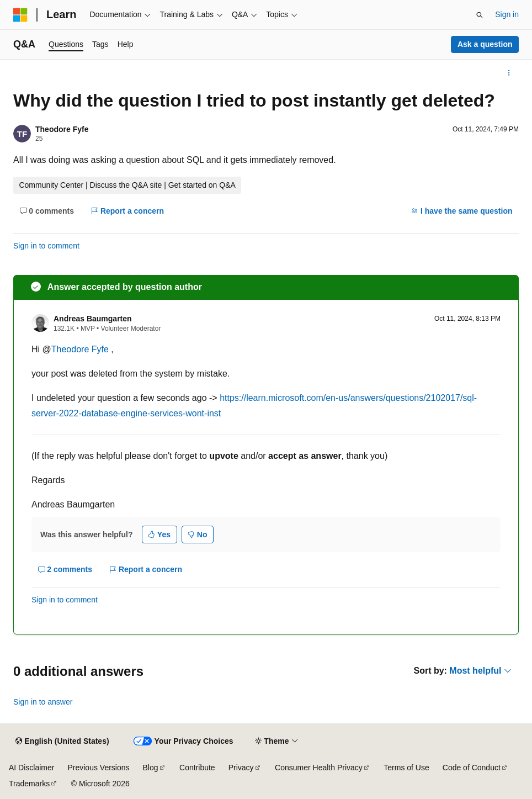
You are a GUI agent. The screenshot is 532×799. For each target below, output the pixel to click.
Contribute (197, 768)
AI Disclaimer (31, 768)
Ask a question (485, 44)
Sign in (507, 14)
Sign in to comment (46, 246)
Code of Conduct (472, 768)
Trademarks (29, 784)
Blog (151, 768)
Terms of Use (406, 768)
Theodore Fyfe (62, 129)
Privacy (241, 768)
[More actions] (509, 73)
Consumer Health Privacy (319, 768)
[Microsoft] (20, 15)
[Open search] (480, 15)
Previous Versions (98, 768)
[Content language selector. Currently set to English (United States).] (62, 742)
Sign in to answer (43, 702)
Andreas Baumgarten (93, 319)
